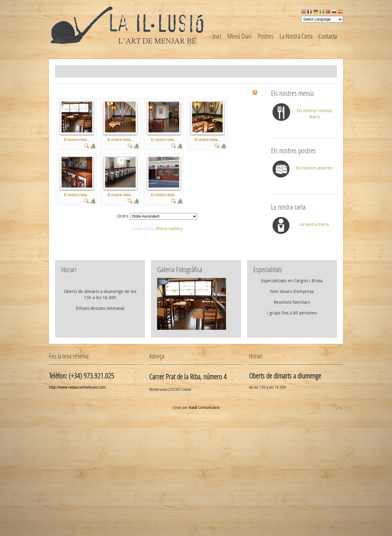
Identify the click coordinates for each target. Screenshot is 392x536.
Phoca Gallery (169, 341)
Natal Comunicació (204, 520)
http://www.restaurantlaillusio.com (77, 500)
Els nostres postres (314, 281)
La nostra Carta (314, 337)
